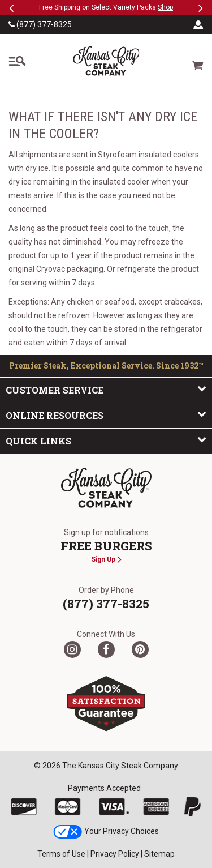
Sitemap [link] (159, 854)
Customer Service (106, 390)
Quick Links (106, 441)
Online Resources (106, 415)
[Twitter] (72, 649)
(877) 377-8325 (40, 24)
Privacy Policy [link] (115, 854)
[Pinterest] (140, 649)
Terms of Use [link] (61, 854)
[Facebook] (106, 649)
